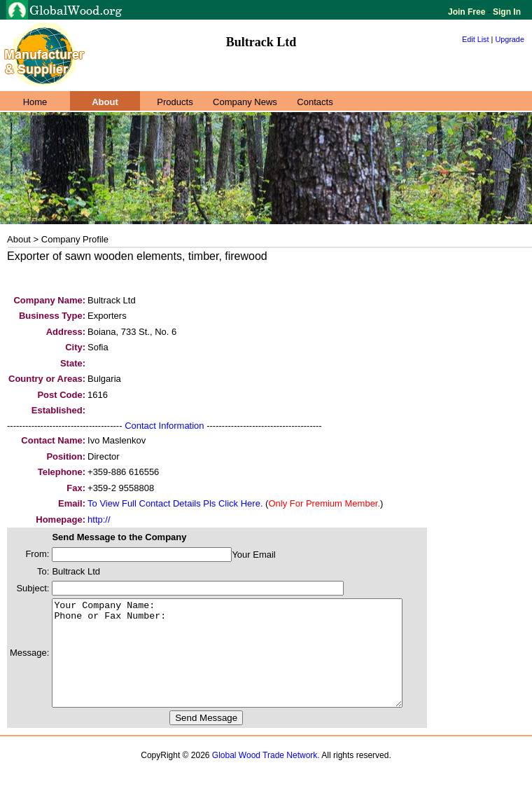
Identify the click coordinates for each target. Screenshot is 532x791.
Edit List (476, 39)
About (105, 102)
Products (175, 102)
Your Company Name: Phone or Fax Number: (248, 663)
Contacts (315, 102)
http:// (99, 520)
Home (35, 102)
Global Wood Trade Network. (266, 776)
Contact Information (164, 426)
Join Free (468, 12)
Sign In (506, 12)
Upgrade (510, 39)
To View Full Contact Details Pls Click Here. (175, 503)
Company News (245, 102)
